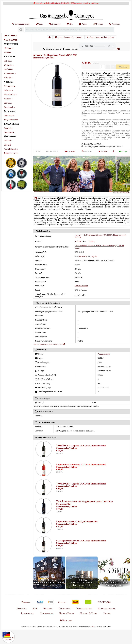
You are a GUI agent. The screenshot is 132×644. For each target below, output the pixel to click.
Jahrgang (8, 99)
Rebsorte (8, 90)
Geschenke (8, 132)
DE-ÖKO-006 (104, 602)
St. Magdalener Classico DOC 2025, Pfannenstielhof (81, 541)
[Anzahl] (102, 67)
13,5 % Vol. (104, 151)
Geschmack (9, 107)
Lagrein (94, 256)
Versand (73, 151)
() (118, 49)
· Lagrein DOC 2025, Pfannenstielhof (81, 446)
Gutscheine (8, 128)
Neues (83, 24)
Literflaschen (9, 115)
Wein (39, 24)
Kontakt (115, 24)
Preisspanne (9, 86)
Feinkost (7, 141)
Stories (98, 24)
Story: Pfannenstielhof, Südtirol (69, 37)
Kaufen (123, 67)
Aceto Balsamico (11, 149)
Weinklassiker (10, 94)
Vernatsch (83, 256)
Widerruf (48, 609)
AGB (35, 609)
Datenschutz (64, 609)
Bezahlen (26, 602)
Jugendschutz (27, 613)
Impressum (21, 609)
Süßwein (7, 78)
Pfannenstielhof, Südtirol (44, 58)
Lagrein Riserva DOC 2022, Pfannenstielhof (77, 522)
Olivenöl (7, 145)
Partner (107, 613)
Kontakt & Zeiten (89, 613)
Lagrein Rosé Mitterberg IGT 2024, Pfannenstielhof (81, 465)
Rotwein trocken (82, 286)
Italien (92, 241)
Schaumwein (9, 73)
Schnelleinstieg (21, 24)
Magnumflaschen (11, 120)
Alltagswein (9, 48)
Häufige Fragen (67, 613)
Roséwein (8, 69)
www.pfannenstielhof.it (122, 193)
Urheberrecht (46, 613)
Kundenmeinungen (107, 609)
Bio (70, 24)
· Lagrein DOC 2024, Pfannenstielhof (81, 484)
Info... (93, 626)
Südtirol (78, 241)
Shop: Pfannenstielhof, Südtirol (101, 37)
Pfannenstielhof (104, 354)
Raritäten (8, 52)
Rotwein (7, 61)
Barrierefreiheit (84, 609)
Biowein (7, 103)
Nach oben (66, 620)
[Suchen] (21, 30)
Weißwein (8, 65)
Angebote (55, 24)
